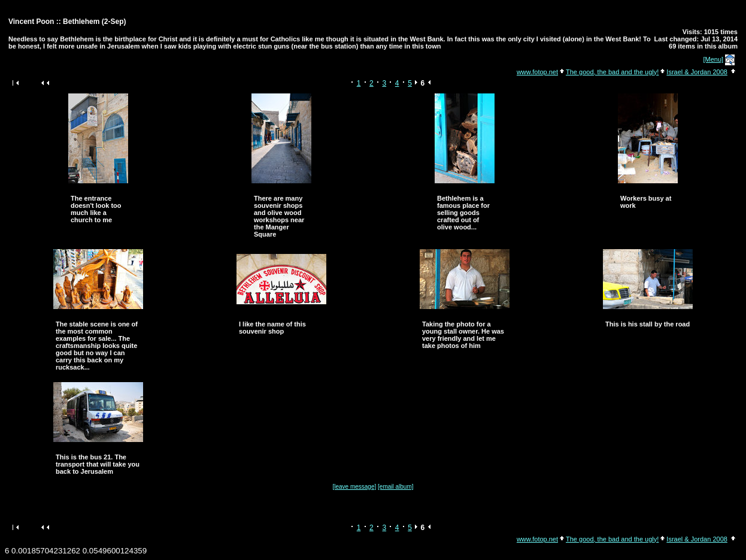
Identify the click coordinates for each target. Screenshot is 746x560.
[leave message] (354, 487)
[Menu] (714, 59)
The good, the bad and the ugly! (612, 72)
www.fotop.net (537, 72)
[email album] (395, 487)
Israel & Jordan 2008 (697, 72)
